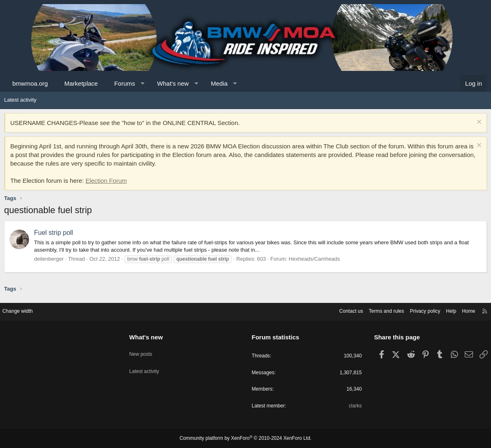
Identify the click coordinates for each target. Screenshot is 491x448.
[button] (143, 83)
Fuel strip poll (54, 233)
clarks (352, 406)
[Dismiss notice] (478, 123)
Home (462, 310)
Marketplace (81, 83)
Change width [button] (24, 310)
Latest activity (20, 100)
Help (444, 310)
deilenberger (49, 259)
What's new (173, 83)
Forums (124, 83)
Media (219, 83)
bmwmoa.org (30, 83)
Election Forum (106, 181)
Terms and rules (375, 310)
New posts (145, 349)
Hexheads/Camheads (314, 259)
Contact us (337, 310)
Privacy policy (416, 310)
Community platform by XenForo (246, 439)
